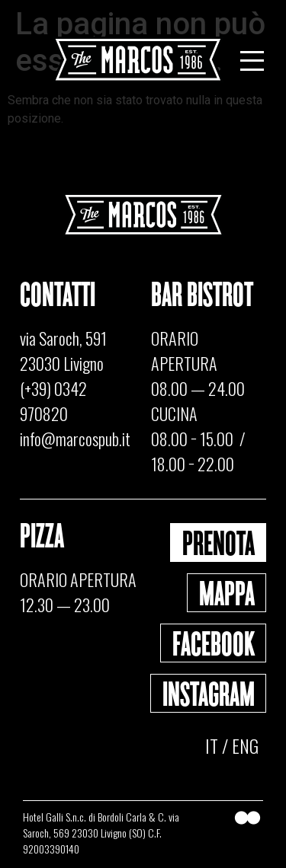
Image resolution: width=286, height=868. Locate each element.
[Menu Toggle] (252, 61)
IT (212, 745)
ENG (245, 745)
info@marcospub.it (75, 439)
